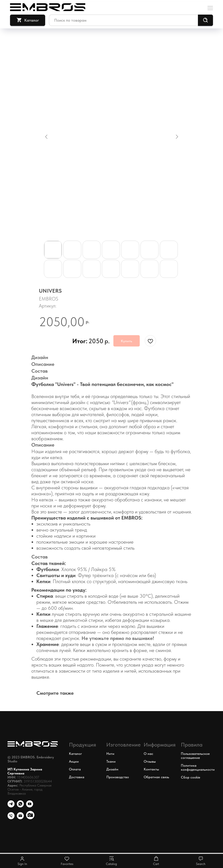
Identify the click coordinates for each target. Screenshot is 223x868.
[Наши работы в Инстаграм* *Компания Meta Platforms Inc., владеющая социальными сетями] (30, 818)
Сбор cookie (191, 777)
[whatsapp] (20, 806)
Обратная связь (156, 777)
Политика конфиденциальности (198, 767)
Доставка (77, 777)
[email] (20, 818)
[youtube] (30, 806)
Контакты (151, 769)
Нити (110, 754)
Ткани (111, 761)
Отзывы (150, 761)
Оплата (75, 769)
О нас (148, 754)
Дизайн (112, 769)
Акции (74, 761)
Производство (118, 777)
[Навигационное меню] (210, 8)
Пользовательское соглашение (195, 756)
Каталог (76, 754)
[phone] (11, 818)
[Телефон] (11, 806)
